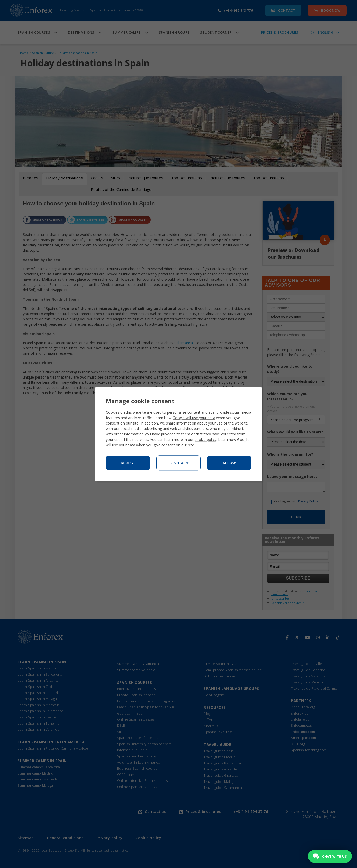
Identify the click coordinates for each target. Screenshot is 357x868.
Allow (229, 463)
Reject (128, 463)
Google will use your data (194, 418)
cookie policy (205, 439)
